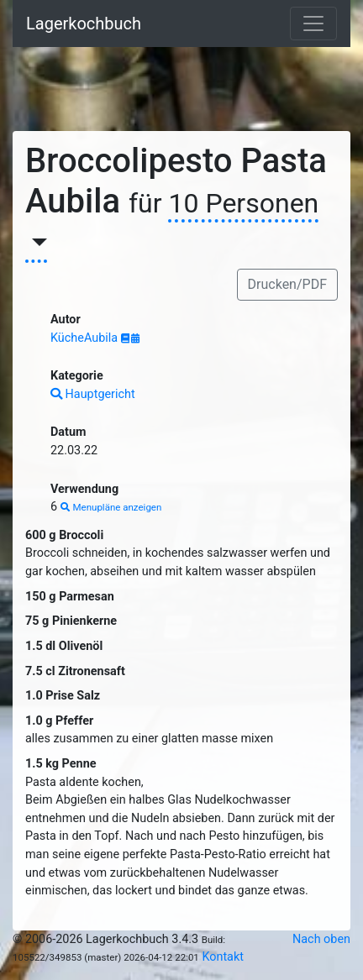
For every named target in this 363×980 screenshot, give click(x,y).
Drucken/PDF (287, 284)
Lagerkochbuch (84, 24)
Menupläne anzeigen (111, 507)
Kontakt (223, 957)
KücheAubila (86, 338)
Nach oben (321, 939)
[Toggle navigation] (313, 24)
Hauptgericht (93, 394)
